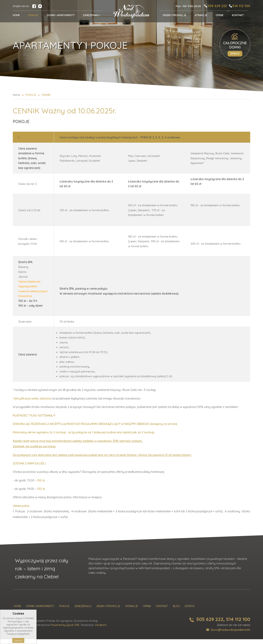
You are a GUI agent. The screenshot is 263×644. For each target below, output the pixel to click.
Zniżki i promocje (108, 611)
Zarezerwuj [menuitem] (91, 15)
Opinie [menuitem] (220, 15)
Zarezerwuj (83, 611)
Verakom (101, 630)
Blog (176, 611)
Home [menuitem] (16, 15)
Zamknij (18, 640)
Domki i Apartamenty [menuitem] (61, 15)
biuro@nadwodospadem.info (231, 634)
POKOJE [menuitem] (33, 15)
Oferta (189, 611)
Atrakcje (132, 611)
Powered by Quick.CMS (65, 630)
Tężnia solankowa (30, 281)
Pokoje (64, 611)
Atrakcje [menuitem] (201, 15)
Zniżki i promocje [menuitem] (175, 15)
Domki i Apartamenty (40, 611)
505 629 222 (214, 6)
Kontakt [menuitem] (238, 15)
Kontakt (162, 611)
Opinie (147, 611)
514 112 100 (241, 6)
